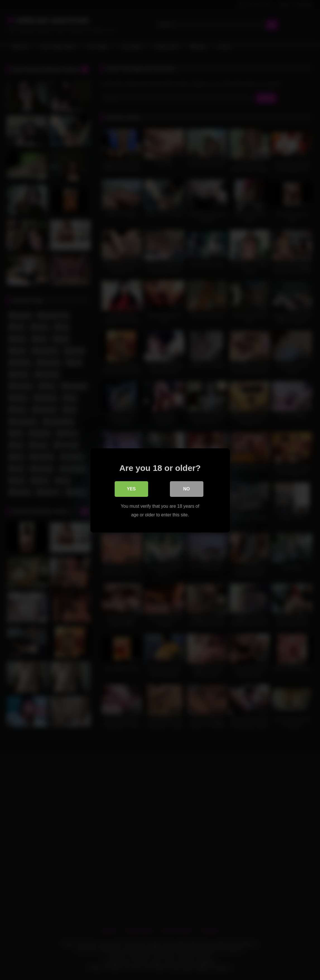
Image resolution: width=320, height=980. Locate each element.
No (187, 489)
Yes (131, 489)
